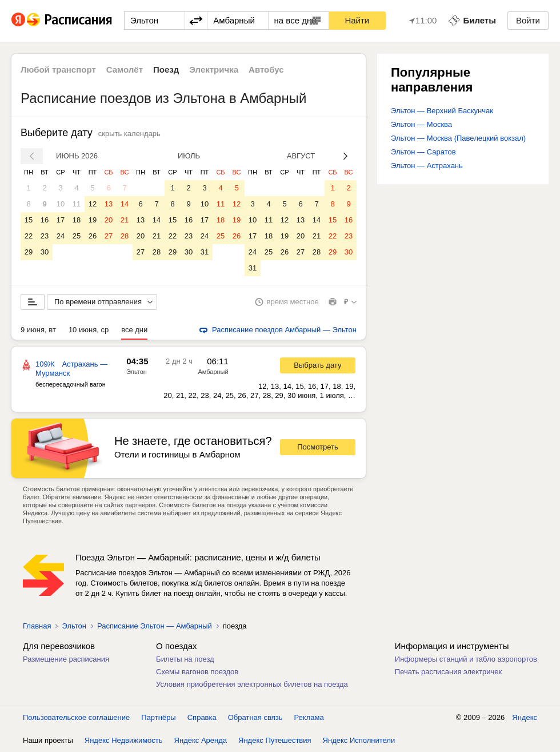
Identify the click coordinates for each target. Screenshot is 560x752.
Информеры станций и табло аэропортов (466, 659)
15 (29, 220)
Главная (37, 626)
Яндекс (525, 717)
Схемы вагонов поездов (197, 672)
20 (109, 220)
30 (45, 252)
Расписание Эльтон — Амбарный (155, 626)
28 (125, 236)
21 (125, 220)
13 (109, 204)
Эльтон (137, 372)
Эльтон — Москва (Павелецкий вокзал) (458, 138)
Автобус (266, 69)
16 (45, 220)
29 (29, 252)
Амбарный (213, 372)
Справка (202, 717)
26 (93, 236)
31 (205, 252)
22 (29, 236)
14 (125, 204)
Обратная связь (255, 717)
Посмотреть (318, 447)
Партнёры (158, 717)
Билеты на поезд (185, 659)
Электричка (214, 69)
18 (77, 220)
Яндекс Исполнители (359, 740)
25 (77, 236)
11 (77, 204)
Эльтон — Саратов (423, 152)
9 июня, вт (38, 330)
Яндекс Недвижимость (124, 740)
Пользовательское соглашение (76, 717)
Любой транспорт (58, 69)
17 (61, 220)
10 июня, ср (89, 330)
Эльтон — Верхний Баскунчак (442, 111)
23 (45, 236)
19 (93, 220)
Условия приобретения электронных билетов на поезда (252, 684)
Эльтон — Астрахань (427, 166)
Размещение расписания (66, 659)
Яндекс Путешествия (275, 740)
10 (61, 204)
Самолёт (125, 69)
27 (109, 236)
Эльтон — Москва (421, 124)
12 (93, 204)
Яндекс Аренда (201, 740)
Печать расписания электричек (448, 672)
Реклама (309, 717)
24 (61, 236)
